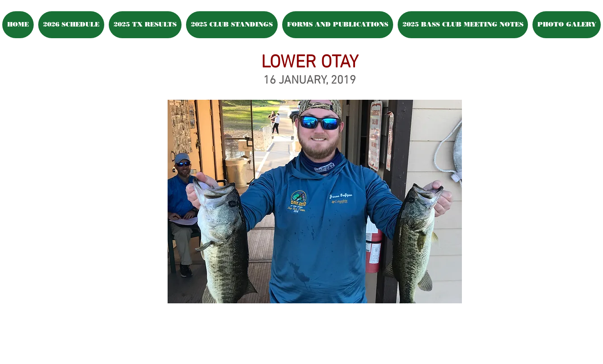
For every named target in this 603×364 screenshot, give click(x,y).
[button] (567, 25)
